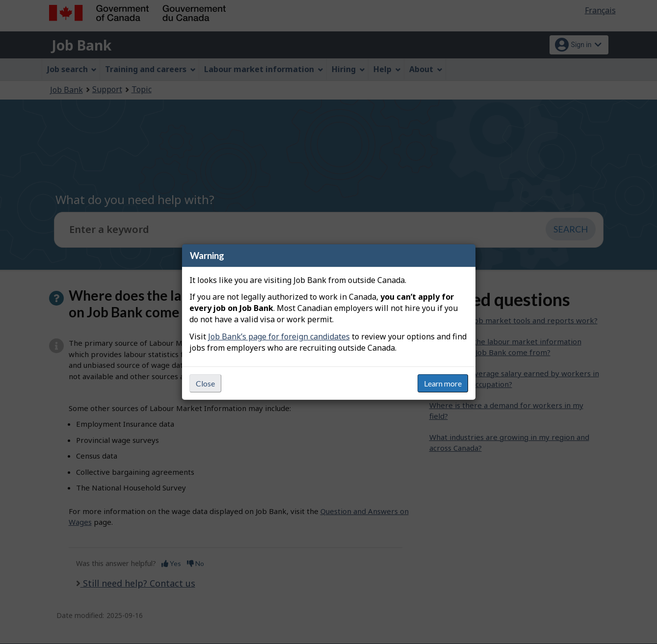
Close (205, 383)
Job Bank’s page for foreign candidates (279, 336)
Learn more (443, 383)
